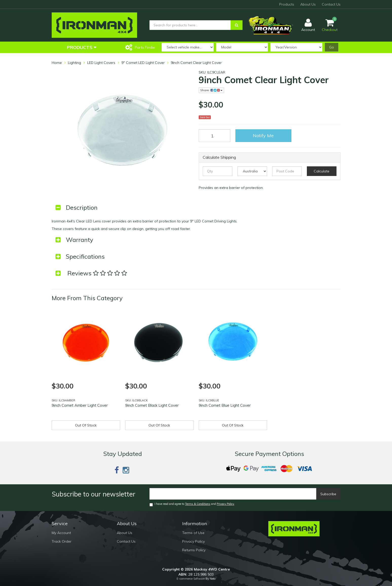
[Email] (233, 494)
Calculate (322, 171)
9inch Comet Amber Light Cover (80, 405)
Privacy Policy (225, 504)
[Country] (252, 171)
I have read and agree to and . (192, 504)
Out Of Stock (86, 425)
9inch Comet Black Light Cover (152, 405)
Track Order (62, 541)
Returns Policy (194, 550)
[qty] (218, 171)
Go (332, 47)
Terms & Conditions (198, 504)
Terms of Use (193, 533)
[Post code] (287, 171)
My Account (61, 533)
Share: (211, 90)
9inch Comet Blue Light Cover (225, 405)
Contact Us (331, 4)
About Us (308, 4)
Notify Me (263, 136)
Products (287, 4)
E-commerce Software (191, 579)
